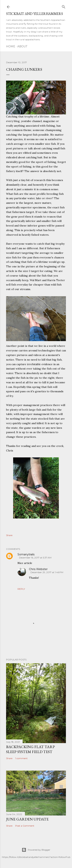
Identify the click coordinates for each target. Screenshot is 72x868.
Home (11, 46)
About (22, 46)
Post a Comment (25, 826)
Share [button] (9, 535)
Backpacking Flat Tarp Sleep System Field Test (30, 749)
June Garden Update (27, 819)
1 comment (21, 758)
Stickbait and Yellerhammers (34, 14)
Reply (21, 589)
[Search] (64, 6)
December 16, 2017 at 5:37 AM (35, 558)
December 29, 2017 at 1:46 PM (47, 572)
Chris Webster (38, 569)
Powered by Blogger (36, 850)
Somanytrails (26, 554)
